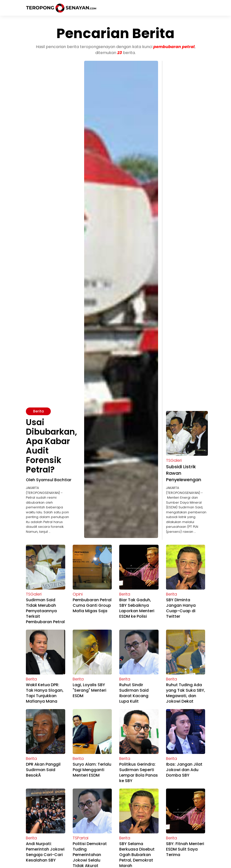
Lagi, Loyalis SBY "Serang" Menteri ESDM (89, 690)
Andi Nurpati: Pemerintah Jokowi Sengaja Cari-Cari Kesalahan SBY (45, 852)
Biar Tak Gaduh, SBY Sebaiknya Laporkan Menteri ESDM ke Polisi (137, 608)
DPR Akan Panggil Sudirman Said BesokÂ (43, 770)
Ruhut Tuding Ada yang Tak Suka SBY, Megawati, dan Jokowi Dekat (186, 693)
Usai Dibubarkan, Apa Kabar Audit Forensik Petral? (51, 446)
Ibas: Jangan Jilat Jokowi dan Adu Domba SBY (184, 770)
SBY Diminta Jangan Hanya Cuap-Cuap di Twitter (181, 608)
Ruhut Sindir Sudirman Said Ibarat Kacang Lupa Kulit (134, 693)
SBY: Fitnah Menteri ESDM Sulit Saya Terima (185, 849)
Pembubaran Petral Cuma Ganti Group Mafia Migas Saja (92, 605)
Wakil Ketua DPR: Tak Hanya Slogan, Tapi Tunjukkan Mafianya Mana (45, 693)
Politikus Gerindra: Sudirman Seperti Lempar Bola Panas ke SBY (139, 772)
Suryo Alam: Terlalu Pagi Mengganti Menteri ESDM (92, 770)
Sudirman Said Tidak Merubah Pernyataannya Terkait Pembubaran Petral (45, 611)
